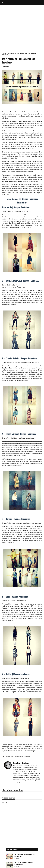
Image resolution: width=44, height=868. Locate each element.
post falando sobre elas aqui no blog (18, 156)
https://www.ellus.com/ (19, 601)
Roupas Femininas (19, 756)
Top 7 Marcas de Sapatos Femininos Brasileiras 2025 (24, 863)
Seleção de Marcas (11, 187)
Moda (12, 756)
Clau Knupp (6, 66)
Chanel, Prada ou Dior (27, 149)
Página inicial (6, 53)
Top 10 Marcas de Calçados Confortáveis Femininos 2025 (25, 855)
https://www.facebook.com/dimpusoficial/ (29, 523)
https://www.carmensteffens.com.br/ (13, 287)
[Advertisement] (22, 27)
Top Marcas (13, 53)
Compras (8, 756)
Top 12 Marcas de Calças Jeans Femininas (19, 618)
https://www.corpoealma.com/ (27, 438)
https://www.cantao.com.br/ (22, 212)
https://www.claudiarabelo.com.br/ (29, 363)
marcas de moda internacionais (14, 124)
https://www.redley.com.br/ (22, 678)
